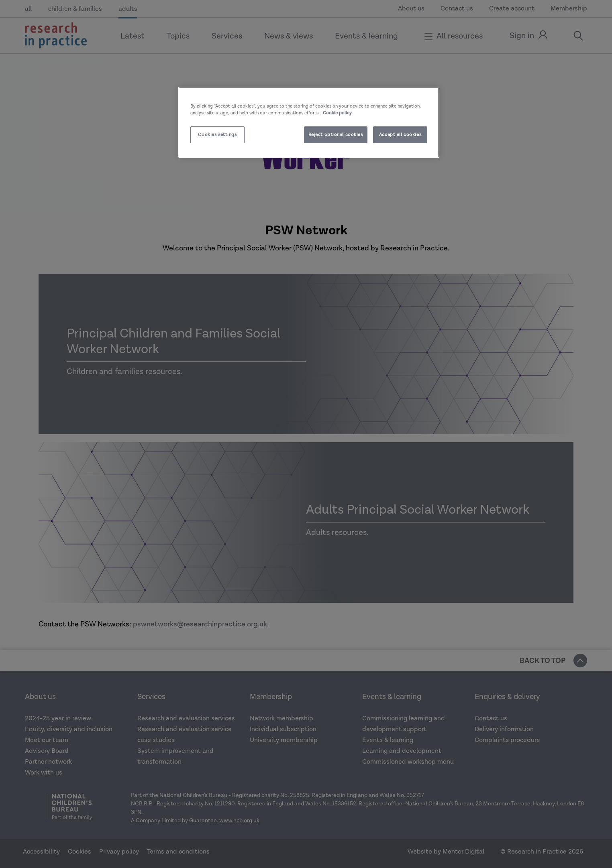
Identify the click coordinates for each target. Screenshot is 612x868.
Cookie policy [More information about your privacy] (337, 113)
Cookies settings (217, 135)
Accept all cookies (400, 135)
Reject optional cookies (336, 135)
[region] (309, 122)
